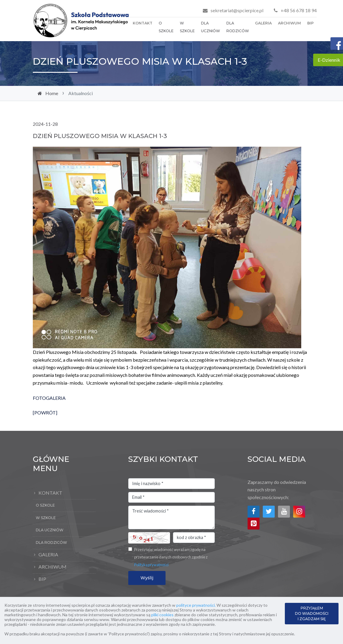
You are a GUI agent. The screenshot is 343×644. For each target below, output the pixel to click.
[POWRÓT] (45, 412)
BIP (310, 23)
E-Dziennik (329, 60)
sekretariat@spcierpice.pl (237, 10)
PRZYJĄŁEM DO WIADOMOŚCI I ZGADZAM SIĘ (312, 613)
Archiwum (289, 23)
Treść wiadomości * (171, 518)
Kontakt (143, 23)
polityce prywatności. (196, 605)
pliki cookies (162, 615)
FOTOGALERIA (49, 398)
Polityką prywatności (151, 565)
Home (52, 93)
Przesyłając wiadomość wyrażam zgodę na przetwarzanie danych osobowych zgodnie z (171, 557)
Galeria (263, 23)
